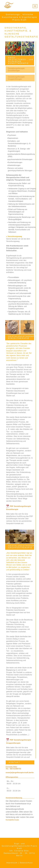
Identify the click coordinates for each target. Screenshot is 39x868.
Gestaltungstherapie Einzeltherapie (16, 69)
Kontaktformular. (13, 820)
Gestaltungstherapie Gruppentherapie (16, 78)
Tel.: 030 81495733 (13, 769)
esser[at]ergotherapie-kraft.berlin (20, 773)
